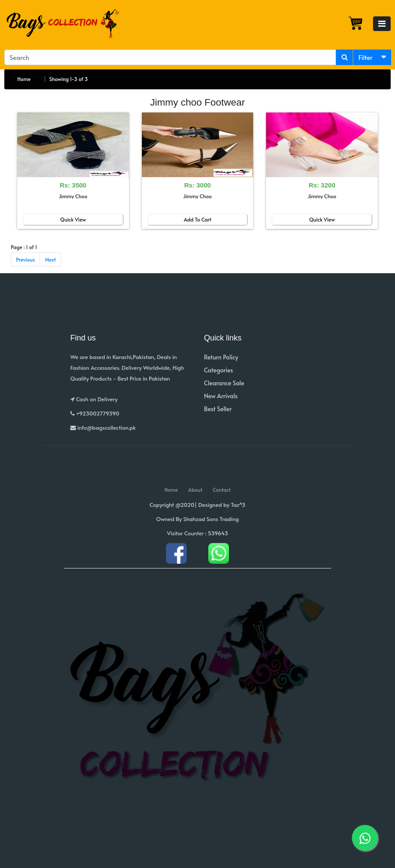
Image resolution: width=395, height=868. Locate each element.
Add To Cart (197, 219)
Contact (222, 490)
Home (24, 79)
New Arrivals (221, 396)
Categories (218, 370)
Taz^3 (238, 505)
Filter (365, 57)
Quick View (73, 219)
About (195, 490)
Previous (25, 259)
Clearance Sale (224, 383)
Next (51, 259)
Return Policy (221, 357)
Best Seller (218, 409)
